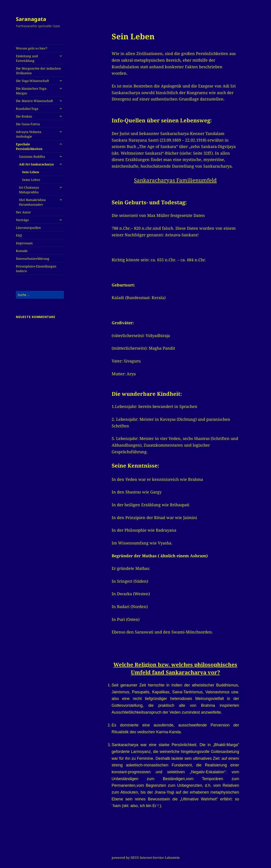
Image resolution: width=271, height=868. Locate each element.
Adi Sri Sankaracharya (36, 164)
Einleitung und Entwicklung (27, 58)
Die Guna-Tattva (28, 124)
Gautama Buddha (32, 156)
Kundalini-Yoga (27, 109)
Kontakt (22, 251)
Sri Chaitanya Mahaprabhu (29, 190)
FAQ (19, 235)
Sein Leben (31, 172)
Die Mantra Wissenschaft (34, 101)
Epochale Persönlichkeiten (29, 146)
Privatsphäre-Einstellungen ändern (36, 269)
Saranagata (31, 19)
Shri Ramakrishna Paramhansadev (32, 202)
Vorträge (22, 220)
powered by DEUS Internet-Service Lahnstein (146, 858)
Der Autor (23, 212)
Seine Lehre (31, 180)
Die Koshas (24, 116)
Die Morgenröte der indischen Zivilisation (38, 71)
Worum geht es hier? (32, 48)
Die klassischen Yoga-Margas (31, 91)
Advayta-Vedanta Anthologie (29, 134)
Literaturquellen (28, 228)
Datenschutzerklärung (33, 259)
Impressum (24, 243)
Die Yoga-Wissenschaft (32, 81)
